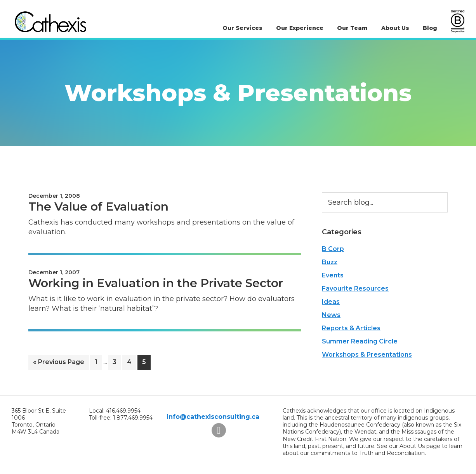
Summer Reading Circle (360, 341)
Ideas (331, 302)
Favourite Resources (355, 288)
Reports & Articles (351, 328)
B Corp (333, 249)
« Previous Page (59, 363)
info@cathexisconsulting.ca (213, 417)
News (331, 315)
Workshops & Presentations (367, 355)
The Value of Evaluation (98, 207)
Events (333, 275)
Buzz (330, 262)
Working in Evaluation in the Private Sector (156, 283)
